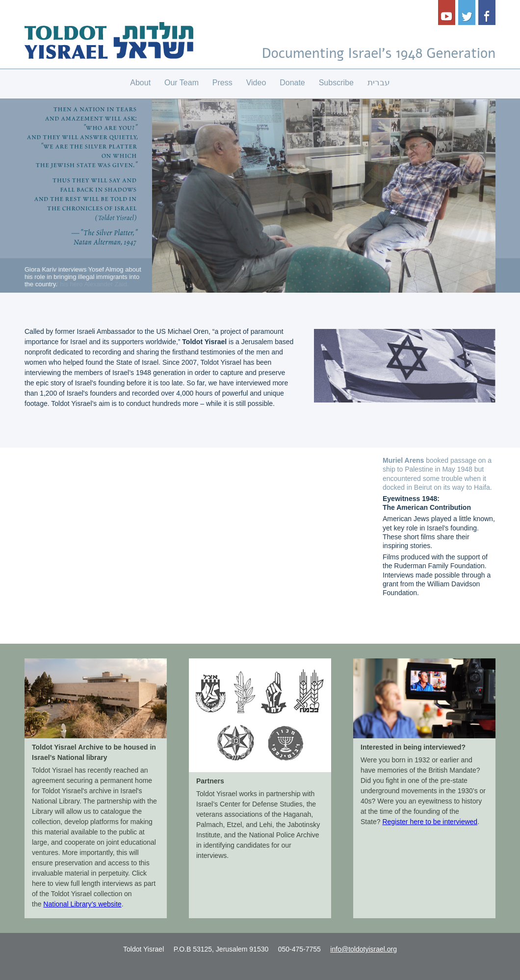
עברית (379, 83)
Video (256, 83)
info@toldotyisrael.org (364, 949)
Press (222, 83)
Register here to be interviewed (430, 822)
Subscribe (336, 83)
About (140, 83)
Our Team (182, 83)
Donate (292, 83)
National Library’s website (82, 904)
